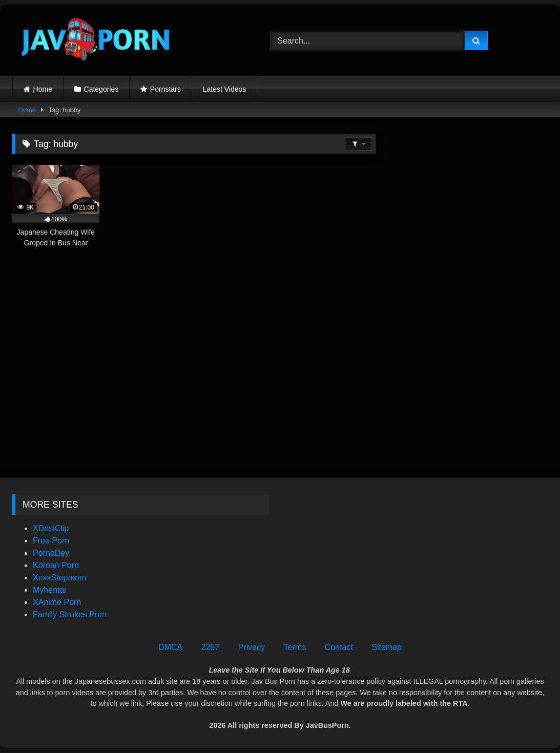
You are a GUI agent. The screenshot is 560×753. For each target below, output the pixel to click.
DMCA (170, 647)
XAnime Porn (57, 602)
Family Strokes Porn (70, 614)
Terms (295, 647)
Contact (339, 647)
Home (43, 89)
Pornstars (165, 89)
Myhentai (49, 590)
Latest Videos (225, 89)
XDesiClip (51, 528)
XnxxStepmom (59, 578)
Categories (101, 89)
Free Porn (51, 541)
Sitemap (387, 647)
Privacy (252, 647)
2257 (211, 647)
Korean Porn (56, 565)
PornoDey (51, 553)
